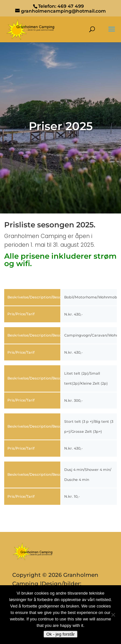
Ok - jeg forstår (60, 634)
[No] (113, 615)
